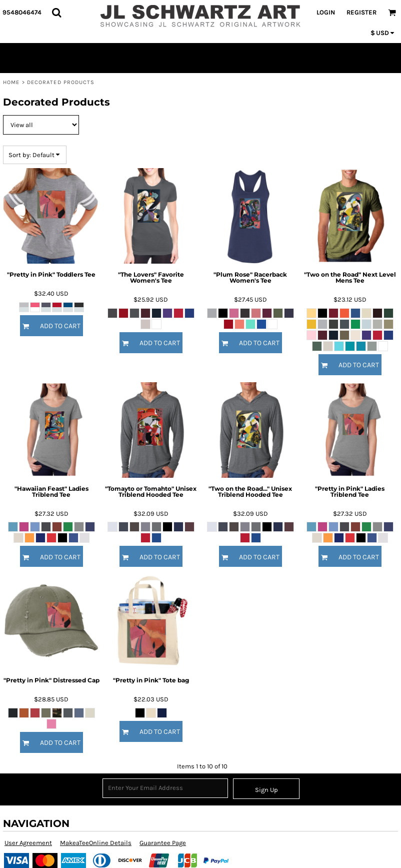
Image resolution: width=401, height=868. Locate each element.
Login (326, 12)
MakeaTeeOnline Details (96, 843)
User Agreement (28, 843)
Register (361, 12)
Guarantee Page (163, 843)
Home (11, 82)
